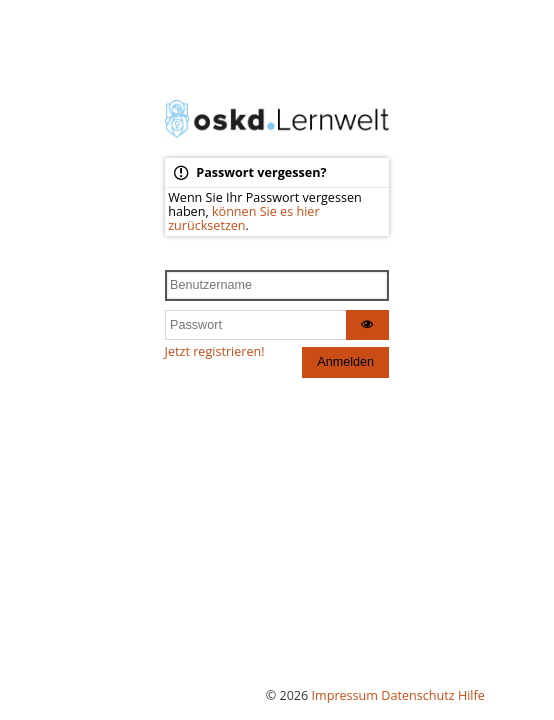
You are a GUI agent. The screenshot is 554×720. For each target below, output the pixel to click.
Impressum (345, 695)
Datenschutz (417, 695)
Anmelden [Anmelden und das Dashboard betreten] (345, 362)
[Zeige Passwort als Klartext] (368, 325)
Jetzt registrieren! (215, 351)
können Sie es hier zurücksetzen (243, 218)
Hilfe (471, 695)
